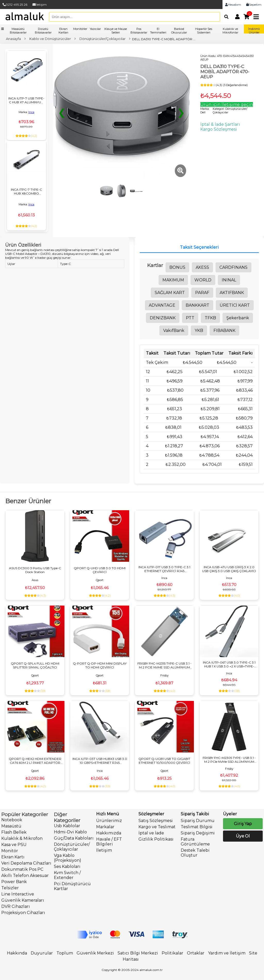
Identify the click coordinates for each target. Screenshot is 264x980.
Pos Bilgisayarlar (139, 31)
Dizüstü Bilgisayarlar (43, 31)
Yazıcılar (95, 29)
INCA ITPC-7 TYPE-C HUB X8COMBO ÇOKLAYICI (26, 191)
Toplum (65, 953)
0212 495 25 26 (15, 5)
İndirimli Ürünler (254, 31)
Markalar (105, 827)
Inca (31, 112)
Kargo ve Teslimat (157, 827)
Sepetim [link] (254, 5)
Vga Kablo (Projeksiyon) (68, 858)
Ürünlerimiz (109, 821)
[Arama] (225, 17)
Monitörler (80, 29)
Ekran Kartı (13, 857)
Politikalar (172, 953)
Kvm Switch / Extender (67, 875)
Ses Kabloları (67, 866)
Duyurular (42, 953)
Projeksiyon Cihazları (23, 913)
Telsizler (10, 888)
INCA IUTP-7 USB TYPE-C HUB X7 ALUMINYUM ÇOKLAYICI (26, 100)
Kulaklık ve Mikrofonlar (230, 31)
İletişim (40, 5)
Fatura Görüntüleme (195, 842)
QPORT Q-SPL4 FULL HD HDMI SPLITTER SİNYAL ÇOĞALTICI (35, 665)
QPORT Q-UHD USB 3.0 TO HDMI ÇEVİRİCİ (100, 570)
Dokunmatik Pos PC (22, 869)
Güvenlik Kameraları (23, 900)
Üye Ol (243, 836)
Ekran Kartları (63, 31)
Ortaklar (196, 953)
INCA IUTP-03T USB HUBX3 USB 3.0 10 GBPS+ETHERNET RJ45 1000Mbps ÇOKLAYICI (100, 761)
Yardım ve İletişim (227, 953)
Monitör (10, 851)
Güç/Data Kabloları (74, 838)
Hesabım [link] (233, 5)
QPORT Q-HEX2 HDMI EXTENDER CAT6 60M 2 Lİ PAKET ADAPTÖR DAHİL (35, 761)
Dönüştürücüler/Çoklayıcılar (72, 847)
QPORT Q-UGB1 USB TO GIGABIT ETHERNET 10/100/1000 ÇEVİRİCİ (164, 761)
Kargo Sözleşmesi (219, 129)
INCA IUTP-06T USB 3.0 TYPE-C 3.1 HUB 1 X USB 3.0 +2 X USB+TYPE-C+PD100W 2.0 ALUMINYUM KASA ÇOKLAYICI (229, 664)
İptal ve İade (151, 833)
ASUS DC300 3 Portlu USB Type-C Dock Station (35, 570)
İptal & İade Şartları (220, 124)
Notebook (12, 820)
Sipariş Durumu (198, 821)
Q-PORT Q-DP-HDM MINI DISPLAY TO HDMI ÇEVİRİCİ (100, 665)
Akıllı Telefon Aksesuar (25, 876)
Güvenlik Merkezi (95, 953)
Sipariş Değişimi (198, 833)
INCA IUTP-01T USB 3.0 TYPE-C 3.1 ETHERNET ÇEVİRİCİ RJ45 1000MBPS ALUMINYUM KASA (164, 569)
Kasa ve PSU (14, 845)
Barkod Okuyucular (179, 31)
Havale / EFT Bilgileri (109, 842)
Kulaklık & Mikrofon (22, 838)
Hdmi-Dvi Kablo (70, 832)
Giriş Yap (243, 824)
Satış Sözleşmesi (156, 821)
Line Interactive (18, 894)
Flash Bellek (14, 832)
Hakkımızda (109, 833)
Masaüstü (11, 826)
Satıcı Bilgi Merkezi (138, 953)
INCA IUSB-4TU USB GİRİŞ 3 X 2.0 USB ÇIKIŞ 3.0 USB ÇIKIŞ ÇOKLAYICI (229, 569)
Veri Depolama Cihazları (26, 863)
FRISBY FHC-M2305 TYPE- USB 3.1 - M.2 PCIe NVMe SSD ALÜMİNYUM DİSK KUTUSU (229, 760)
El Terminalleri (158, 31)
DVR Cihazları (16, 906)
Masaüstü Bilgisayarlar (18, 31)
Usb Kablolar (67, 826)
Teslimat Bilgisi (197, 827)
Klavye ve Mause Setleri (116, 31)
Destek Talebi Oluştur (195, 853)
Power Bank (14, 882)
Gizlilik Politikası (156, 839)
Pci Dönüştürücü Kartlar (72, 886)
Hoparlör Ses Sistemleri (204, 31)
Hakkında (17, 953)
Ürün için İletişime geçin (227, 104)
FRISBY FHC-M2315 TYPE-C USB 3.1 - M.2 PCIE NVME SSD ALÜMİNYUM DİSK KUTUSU (164, 665)
